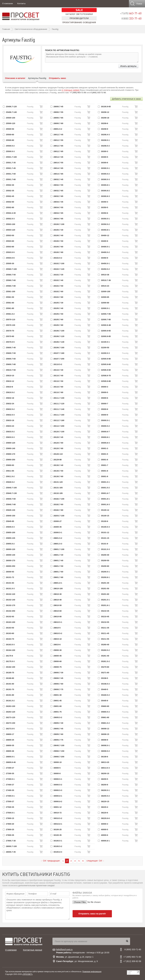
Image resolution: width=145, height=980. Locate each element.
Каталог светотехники (79, 14)
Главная (6, 29)
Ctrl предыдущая (50, 861)
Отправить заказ (57, 78)
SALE (79, 10)
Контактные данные (33, 950)
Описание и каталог (15, 78)
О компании (8, 3)
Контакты (21, 3)
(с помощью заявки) (71, 90)
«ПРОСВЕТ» (27, 974)
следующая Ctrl (95, 861)
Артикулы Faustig (37, 78)
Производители (79, 18)
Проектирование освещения (79, 22)
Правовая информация (92, 972)
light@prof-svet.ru (64, 949)
